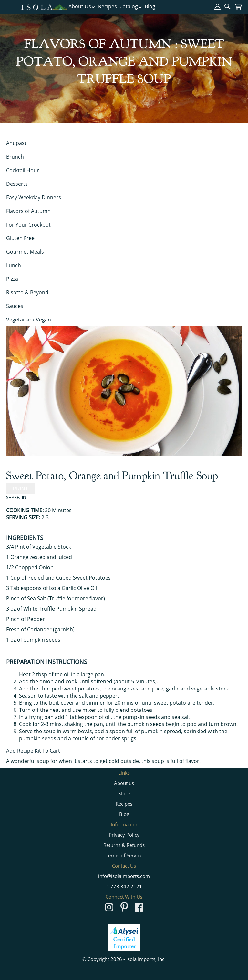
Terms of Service (124, 855)
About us (124, 783)
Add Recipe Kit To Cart (33, 751)
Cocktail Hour (23, 170)
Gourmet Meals (25, 252)
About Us (82, 6)
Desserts (17, 184)
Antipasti (17, 143)
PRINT (20, 489)
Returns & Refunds (124, 845)
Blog (150, 6)
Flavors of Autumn (28, 211)
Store (124, 793)
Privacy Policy (124, 835)
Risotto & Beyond (27, 292)
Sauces (15, 306)
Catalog (131, 6)
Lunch (14, 265)
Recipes (108, 6)
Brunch (15, 157)
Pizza (12, 279)
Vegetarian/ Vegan (29, 320)
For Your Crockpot (28, 225)
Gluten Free (20, 238)
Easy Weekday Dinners (34, 197)
